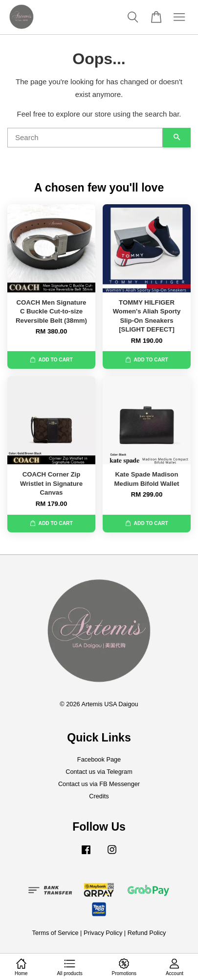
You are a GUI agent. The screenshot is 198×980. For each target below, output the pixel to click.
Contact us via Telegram (99, 772)
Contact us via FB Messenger (99, 784)
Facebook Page (99, 759)
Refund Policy (147, 933)
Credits (99, 796)
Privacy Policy (103, 933)
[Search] (85, 138)
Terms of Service (55, 933)
